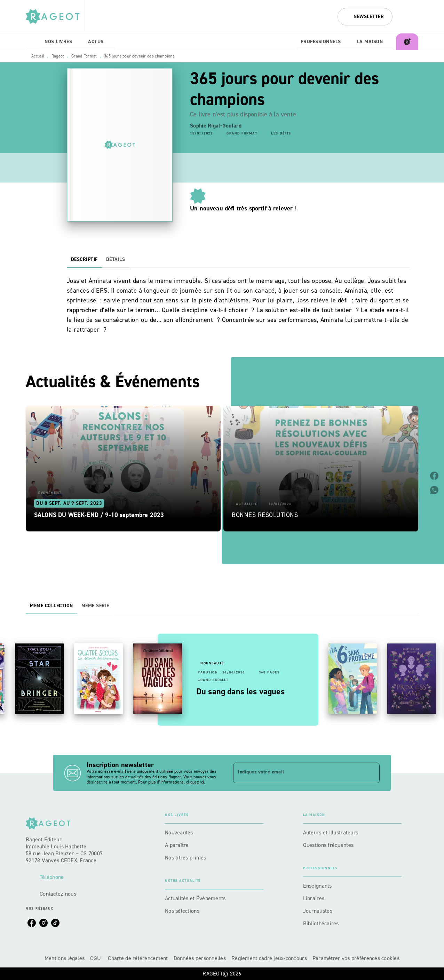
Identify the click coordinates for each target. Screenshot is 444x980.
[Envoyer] (371, 773)
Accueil (38, 56)
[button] (365, 17)
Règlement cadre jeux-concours (269, 958)
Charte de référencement (138, 958)
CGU (96, 958)
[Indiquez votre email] (298, 773)
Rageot (58, 56)
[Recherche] (410, 17)
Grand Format (84, 56)
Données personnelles (200, 958)
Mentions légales (65, 958)
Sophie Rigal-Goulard (216, 126)
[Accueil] (55, 17)
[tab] (33, 42)
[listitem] (32, 923)
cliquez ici (195, 782)
